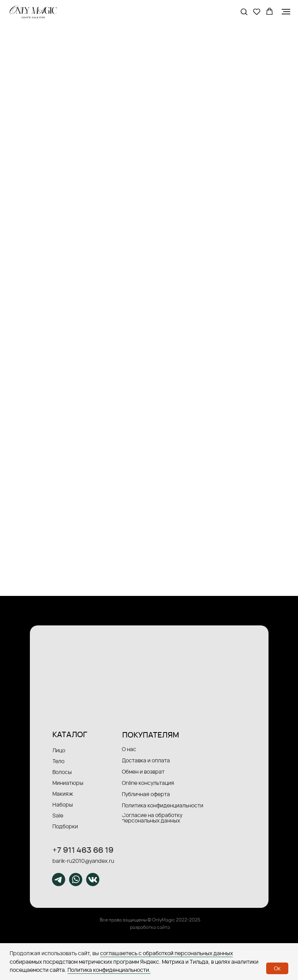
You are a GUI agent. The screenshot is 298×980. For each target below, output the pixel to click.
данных (223, 953)
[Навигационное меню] (286, 12)
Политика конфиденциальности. (109, 970)
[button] (244, 11)
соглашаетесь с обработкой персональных (157, 953)
